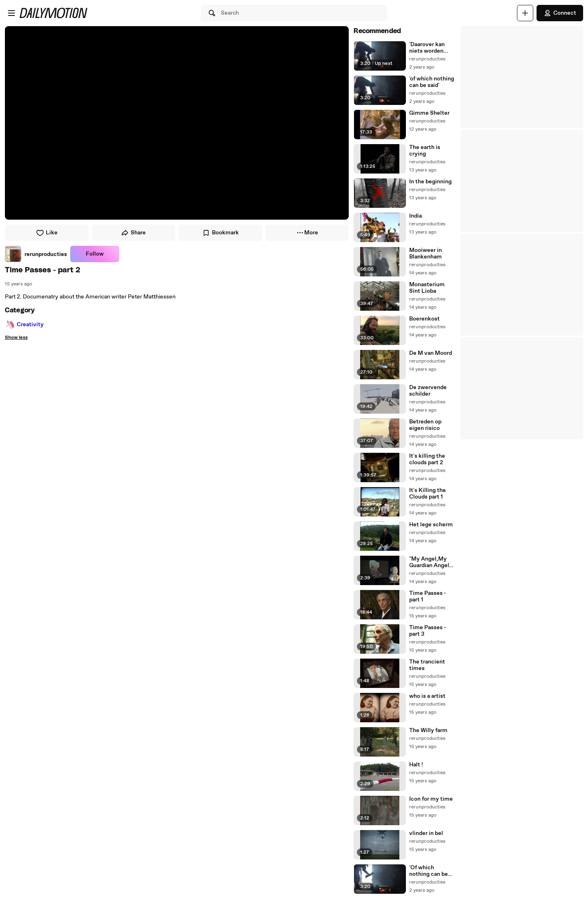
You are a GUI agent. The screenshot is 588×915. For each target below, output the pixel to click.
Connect (560, 13)
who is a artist (427, 696)
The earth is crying (425, 151)
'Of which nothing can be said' (429, 871)
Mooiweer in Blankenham (425, 254)
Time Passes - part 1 (428, 597)
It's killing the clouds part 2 (427, 459)
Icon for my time (431, 799)
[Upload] (525, 13)
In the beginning (430, 182)
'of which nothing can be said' (432, 82)
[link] (36, 254)
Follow (95, 254)
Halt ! (416, 765)
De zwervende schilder (428, 391)
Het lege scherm (431, 525)
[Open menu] (11, 13)
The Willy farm (428, 730)
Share (133, 233)
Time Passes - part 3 (428, 631)
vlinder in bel (426, 833)
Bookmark (220, 233)
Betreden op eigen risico (425, 425)
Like (47, 233)
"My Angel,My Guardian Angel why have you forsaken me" (429, 562)
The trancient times (427, 665)
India (415, 216)
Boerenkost (424, 319)
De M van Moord (431, 353)
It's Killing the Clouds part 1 (428, 494)
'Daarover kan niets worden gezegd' (427, 48)
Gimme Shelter (429, 113)
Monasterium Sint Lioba (427, 288)
